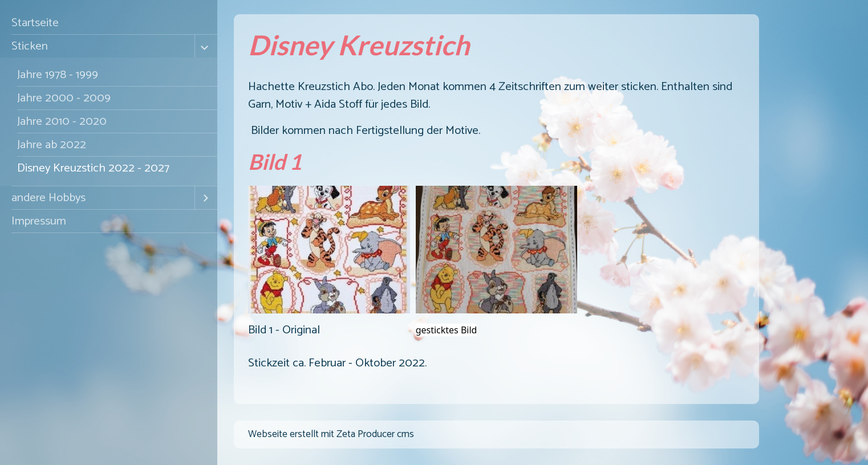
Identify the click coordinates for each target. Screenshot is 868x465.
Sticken (30, 46)
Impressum (39, 221)
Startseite (35, 23)
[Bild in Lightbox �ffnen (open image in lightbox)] (329, 250)
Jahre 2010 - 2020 (62, 121)
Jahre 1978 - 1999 (58, 75)
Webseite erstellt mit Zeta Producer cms (331, 435)
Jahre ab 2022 (52, 145)
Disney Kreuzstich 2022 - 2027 (93, 168)
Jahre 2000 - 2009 (64, 98)
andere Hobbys (48, 198)
